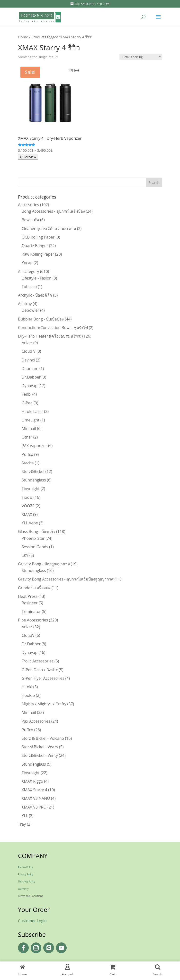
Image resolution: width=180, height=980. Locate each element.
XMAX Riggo (32, 781)
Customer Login (32, 921)
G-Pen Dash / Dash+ (40, 670)
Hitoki (27, 687)
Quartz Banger (35, 246)
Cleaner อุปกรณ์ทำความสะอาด (49, 229)
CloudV (28, 635)
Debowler (30, 310)
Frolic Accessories (38, 661)
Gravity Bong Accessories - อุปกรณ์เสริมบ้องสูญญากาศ (66, 579)
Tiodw (27, 497)
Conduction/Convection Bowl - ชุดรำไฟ (53, 328)
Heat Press (28, 596)
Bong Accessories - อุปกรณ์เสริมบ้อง (53, 211)
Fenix (26, 394)
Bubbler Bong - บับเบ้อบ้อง (41, 319)
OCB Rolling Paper (38, 237)
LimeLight (31, 420)
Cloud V (29, 351)
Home (23, 37)
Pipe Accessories (33, 620)
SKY (25, 555)
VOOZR (28, 506)
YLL (25, 816)
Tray (22, 824)
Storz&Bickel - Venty (40, 755)
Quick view (28, 157)
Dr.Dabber (31, 377)
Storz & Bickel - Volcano (43, 738)
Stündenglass (34, 480)
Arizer (27, 343)
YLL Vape (30, 523)
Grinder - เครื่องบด (34, 588)
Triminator (31, 611)
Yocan (27, 263)
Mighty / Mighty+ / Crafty (44, 704)
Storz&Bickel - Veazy (40, 747)
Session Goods (35, 547)
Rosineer (30, 603)
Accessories (29, 205)
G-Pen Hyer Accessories (43, 678)
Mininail (29, 429)
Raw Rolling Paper (38, 254)
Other (27, 437)
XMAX (27, 514)
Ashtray (25, 304)
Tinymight (31, 489)
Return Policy (25, 867)
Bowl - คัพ (30, 220)
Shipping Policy (27, 881)
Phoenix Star (33, 538)
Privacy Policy (26, 874)
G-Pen (27, 403)
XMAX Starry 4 (34, 790)
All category (28, 271)
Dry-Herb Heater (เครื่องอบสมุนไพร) (50, 336)
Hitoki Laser (32, 411)
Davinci (28, 360)
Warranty (23, 889)
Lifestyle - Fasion (37, 278)
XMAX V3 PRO (34, 807)
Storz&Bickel (33, 471)
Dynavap (30, 386)
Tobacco (29, 287)
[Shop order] (141, 57)
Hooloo (28, 695)
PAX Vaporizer (34, 446)
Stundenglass (34, 570)
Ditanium (30, 369)
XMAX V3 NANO (36, 798)
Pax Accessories (36, 721)
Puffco (27, 454)
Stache (28, 463)
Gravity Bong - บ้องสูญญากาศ (44, 564)
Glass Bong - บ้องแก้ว (37, 531)
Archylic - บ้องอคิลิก (35, 295)
